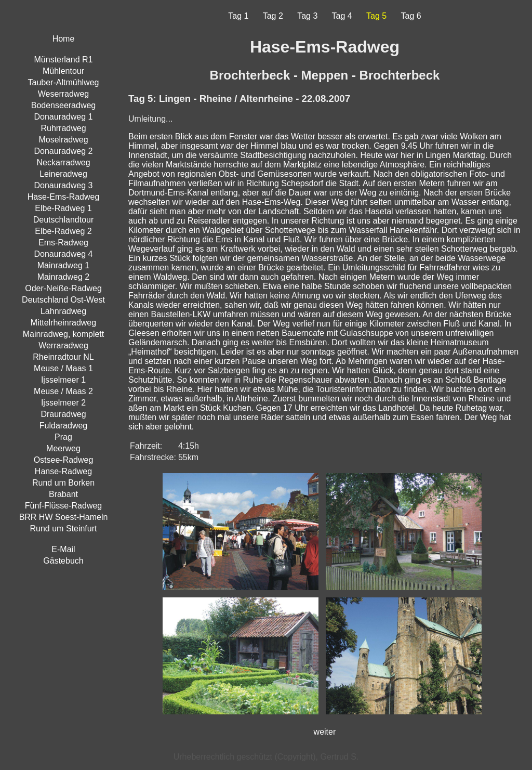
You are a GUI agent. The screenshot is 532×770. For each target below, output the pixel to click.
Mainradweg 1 (64, 265)
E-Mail (63, 549)
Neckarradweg (63, 162)
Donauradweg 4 (64, 254)
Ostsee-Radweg (64, 460)
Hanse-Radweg (63, 471)
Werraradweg (63, 345)
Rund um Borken (63, 483)
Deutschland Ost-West (63, 300)
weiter (325, 732)
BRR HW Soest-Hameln (64, 517)
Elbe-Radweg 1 (63, 208)
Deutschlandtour (64, 220)
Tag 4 (342, 16)
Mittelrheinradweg (63, 323)
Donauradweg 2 (64, 151)
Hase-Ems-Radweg (64, 197)
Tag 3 (307, 16)
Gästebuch (63, 561)
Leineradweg (63, 174)
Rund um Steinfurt (64, 528)
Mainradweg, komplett (64, 334)
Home (64, 39)
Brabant (63, 494)
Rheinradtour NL (63, 357)
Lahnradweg (63, 311)
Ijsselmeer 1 (63, 380)
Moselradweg (63, 140)
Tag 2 (273, 16)
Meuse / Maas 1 (63, 368)
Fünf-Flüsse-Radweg (64, 506)
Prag (63, 437)
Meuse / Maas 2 (63, 391)
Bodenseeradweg (64, 105)
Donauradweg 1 (64, 117)
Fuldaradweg (64, 426)
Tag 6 (411, 16)
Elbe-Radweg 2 (63, 231)
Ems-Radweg (63, 243)
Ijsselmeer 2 (63, 403)
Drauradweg (63, 414)
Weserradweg (63, 94)
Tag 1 (238, 16)
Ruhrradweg (63, 128)
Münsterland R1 (64, 60)
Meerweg (63, 448)
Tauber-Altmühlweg (64, 82)
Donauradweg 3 (64, 185)
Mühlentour (63, 71)
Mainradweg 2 (64, 277)
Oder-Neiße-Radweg (63, 288)
